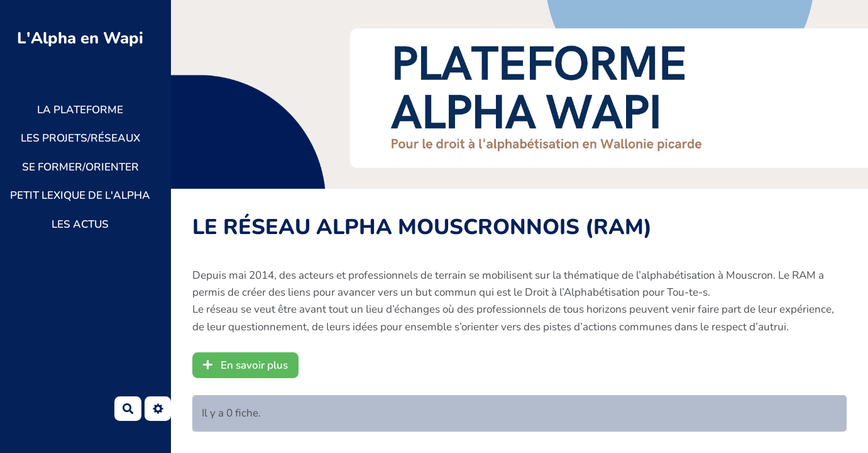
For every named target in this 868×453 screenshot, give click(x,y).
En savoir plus (245, 365)
